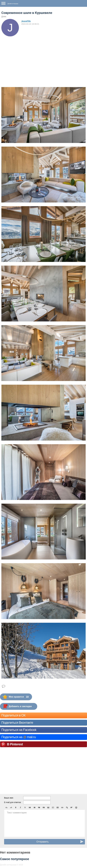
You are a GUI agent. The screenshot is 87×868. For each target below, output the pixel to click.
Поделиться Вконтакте (17, 723)
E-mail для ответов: (13, 802)
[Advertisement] (43, 57)
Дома (4, 16)
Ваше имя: (9, 798)
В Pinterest (15, 744)
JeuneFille (26, 21)
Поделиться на (19, 737)
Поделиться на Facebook (19, 730)
